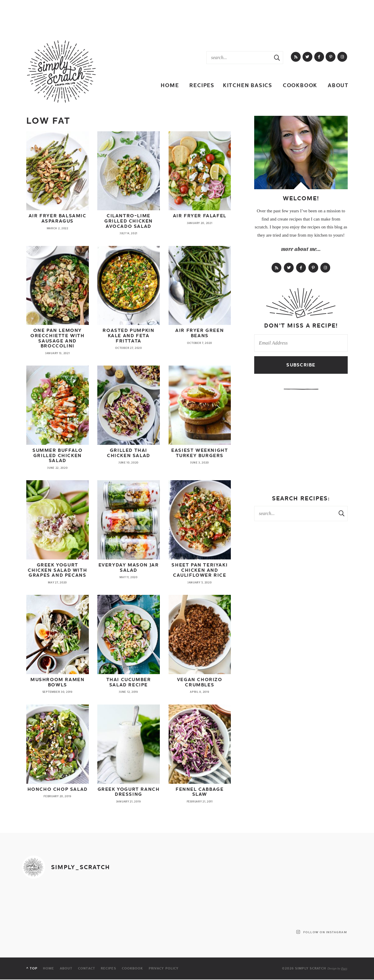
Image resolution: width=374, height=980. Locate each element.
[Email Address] (301, 343)
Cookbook (300, 85)
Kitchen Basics (248, 85)
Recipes (202, 85)
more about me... (301, 249)
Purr (344, 968)
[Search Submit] (277, 58)
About (338, 85)
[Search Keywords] (239, 58)
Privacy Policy (164, 968)
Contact (87, 968)
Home (170, 85)
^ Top (32, 968)
